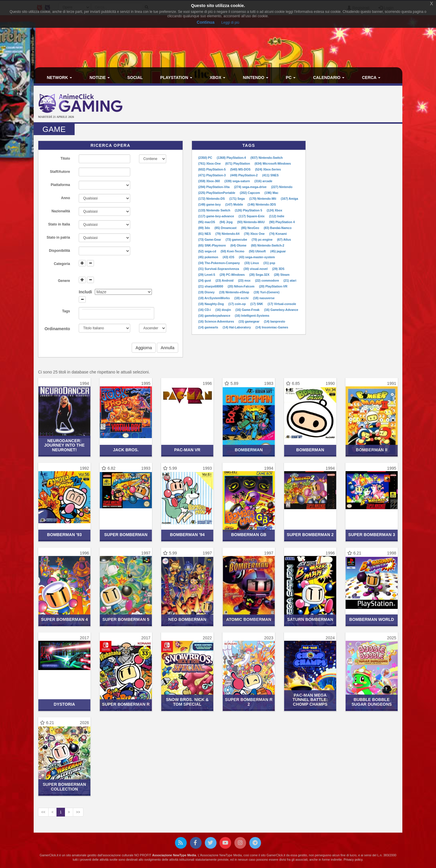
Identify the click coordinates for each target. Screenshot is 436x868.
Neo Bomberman (187, 619)
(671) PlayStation (238, 163)
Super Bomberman (126, 535)
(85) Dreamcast (226, 228)
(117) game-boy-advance (216, 216)
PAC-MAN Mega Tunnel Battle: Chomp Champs (310, 700)
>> (78, 812)
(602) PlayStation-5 (212, 169)
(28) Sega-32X (260, 275)
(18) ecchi (242, 298)
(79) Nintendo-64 (228, 234)
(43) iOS (229, 257)
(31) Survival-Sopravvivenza (219, 269)
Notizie (100, 77)
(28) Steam (282, 275)
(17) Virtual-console (282, 304)
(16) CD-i (205, 310)
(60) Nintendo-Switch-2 (268, 245)
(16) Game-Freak (248, 310)
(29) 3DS (278, 269)
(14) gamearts (208, 327)
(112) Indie (277, 216)
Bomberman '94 (187, 535)
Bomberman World (372, 619)
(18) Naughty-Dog (211, 304)
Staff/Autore (60, 172)
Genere (64, 281)
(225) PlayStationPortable (217, 193)
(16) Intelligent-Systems (252, 316)
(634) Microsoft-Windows (273, 163)
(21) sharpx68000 (211, 286)
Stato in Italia (59, 224)
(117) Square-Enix (252, 216)
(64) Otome (239, 245)
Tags (66, 311)
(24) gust (205, 280)
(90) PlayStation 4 (282, 222)
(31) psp (269, 263)
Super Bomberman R (126, 704)
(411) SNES (270, 175)
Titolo (65, 159)
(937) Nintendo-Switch (267, 158)
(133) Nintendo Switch (215, 210)
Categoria (62, 264)
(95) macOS (207, 222)
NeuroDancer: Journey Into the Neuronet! (65, 445)
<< (43, 812)
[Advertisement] (279, 105)
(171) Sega (237, 199)
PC (291, 77)
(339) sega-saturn (238, 181)
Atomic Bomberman (249, 619)
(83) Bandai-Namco (278, 228)
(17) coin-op (237, 304)
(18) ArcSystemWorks (214, 298)
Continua (206, 22)
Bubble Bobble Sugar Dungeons (371, 702)
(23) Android (225, 280)
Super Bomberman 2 (310, 535)
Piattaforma (60, 185)
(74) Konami (278, 234)
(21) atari (290, 280)
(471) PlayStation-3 (212, 175)
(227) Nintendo (282, 187)
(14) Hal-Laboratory (237, 327)
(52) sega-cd (207, 251)
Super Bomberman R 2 (249, 702)
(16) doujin (224, 310)
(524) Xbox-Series (268, 169)
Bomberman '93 (65, 535)
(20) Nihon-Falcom (242, 286)
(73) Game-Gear (210, 240)
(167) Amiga (289, 199)
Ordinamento (57, 329)
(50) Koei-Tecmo (233, 251)
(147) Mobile (235, 204)
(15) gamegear (249, 321)
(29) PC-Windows (233, 275)
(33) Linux (252, 263)
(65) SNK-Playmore (212, 245)
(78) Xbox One (255, 234)
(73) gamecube (237, 240)
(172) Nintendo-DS (212, 199)
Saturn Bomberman (310, 619)
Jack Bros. (126, 450)
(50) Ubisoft (258, 251)
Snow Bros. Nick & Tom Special (187, 702)
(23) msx (245, 280)
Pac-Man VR (187, 450)
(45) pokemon (208, 257)
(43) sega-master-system (257, 257)
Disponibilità (59, 251)
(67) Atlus (284, 240)
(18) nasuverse (264, 298)
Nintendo (256, 77)
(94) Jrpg (227, 222)
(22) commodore (268, 280)
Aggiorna (144, 348)
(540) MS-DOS (241, 169)
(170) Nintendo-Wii (263, 199)
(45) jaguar (278, 251)
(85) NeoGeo (251, 228)
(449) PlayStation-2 (244, 175)
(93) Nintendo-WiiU (251, 222)
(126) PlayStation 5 (249, 210)
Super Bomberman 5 (126, 619)
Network (59, 77)
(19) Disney (207, 292)
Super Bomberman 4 (64, 619)
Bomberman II (371, 450)
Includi (85, 292)
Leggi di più (230, 23)
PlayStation (176, 77)
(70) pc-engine (262, 240)
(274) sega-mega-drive (251, 187)
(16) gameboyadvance (215, 316)
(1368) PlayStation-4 (232, 158)
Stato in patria (58, 237)
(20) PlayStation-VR (273, 286)
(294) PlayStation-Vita (214, 187)
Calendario (329, 77)
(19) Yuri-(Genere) (267, 292)
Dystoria (64, 704)
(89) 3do (204, 228)
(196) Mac (272, 193)
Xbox (218, 77)
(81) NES (205, 234)
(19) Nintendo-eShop (235, 292)
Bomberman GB (249, 535)
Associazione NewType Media (174, 855)
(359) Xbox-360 (209, 181)
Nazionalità (61, 211)
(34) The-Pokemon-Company (219, 263)
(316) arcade (263, 181)
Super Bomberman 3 (372, 535)
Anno (66, 198)
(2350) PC (206, 158)
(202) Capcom (250, 193)
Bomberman (249, 450)
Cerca (371, 77)
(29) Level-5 (207, 275)
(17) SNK (257, 304)
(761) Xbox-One (210, 163)
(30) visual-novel (256, 269)
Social (135, 77)
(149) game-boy (210, 204)
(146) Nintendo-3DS (262, 204)
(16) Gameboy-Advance (281, 310)
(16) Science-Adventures (216, 321)
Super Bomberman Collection (64, 787)
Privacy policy (353, 860)
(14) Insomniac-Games (272, 327)
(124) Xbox (274, 210)
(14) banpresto (274, 321)
